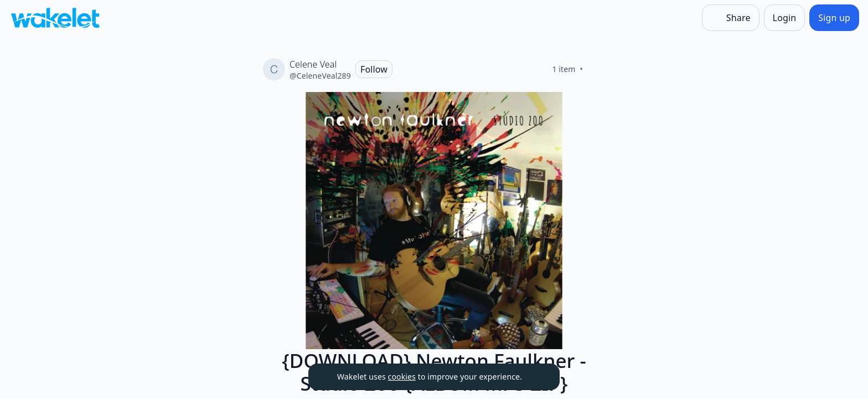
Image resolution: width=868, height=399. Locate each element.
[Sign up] (834, 18)
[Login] (785, 18)
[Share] (731, 18)
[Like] (596, 69)
